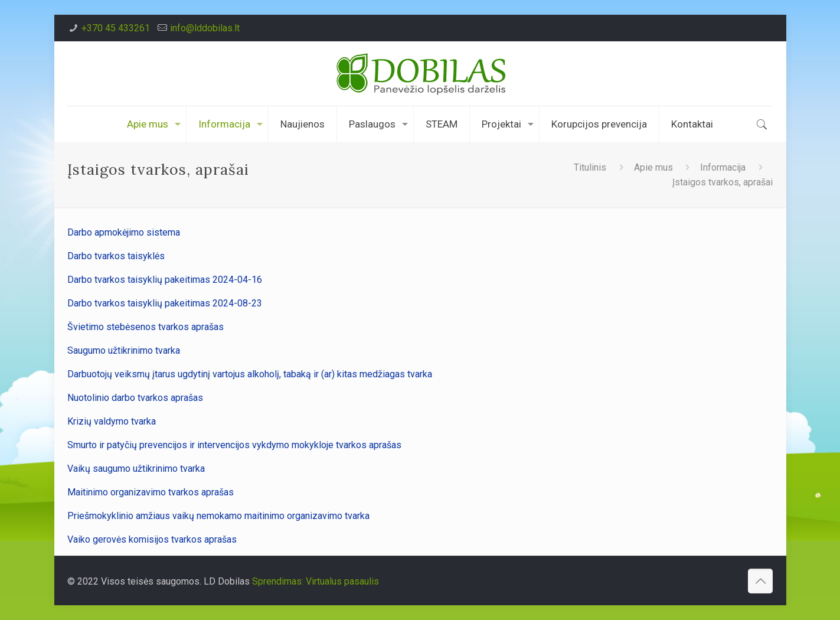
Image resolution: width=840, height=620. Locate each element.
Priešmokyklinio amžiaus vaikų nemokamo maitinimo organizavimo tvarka (218, 516)
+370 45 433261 (116, 28)
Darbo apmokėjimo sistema (124, 232)
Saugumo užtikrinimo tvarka (124, 350)
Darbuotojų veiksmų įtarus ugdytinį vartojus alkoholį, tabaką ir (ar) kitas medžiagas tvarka (250, 374)
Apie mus (653, 167)
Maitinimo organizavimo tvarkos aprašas (151, 492)
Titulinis (590, 167)
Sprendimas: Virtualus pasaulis (316, 581)
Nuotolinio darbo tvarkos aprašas (135, 398)
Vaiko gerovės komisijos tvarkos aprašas (152, 539)
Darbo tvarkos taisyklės (117, 256)
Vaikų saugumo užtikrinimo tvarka (136, 469)
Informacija (723, 167)
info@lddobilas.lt (205, 28)
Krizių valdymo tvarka (112, 421)
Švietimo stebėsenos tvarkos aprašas (146, 327)
